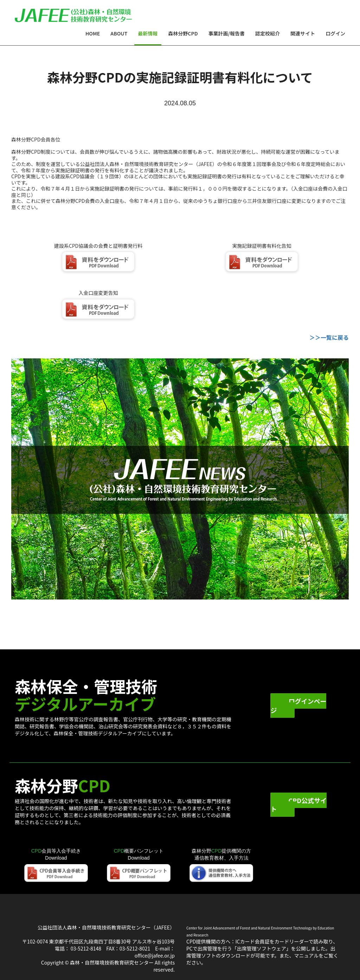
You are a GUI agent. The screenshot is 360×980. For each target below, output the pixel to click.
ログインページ (298, 706)
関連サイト (303, 33)
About (119, 33)
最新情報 (148, 33)
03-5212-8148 (86, 948)
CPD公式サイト (298, 805)
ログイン (335, 33)
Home (95, 33)
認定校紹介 (268, 33)
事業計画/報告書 (227, 33)
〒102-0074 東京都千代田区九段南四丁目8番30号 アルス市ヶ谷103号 (98, 941)
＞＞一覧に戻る (329, 337)
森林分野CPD (183, 33)
